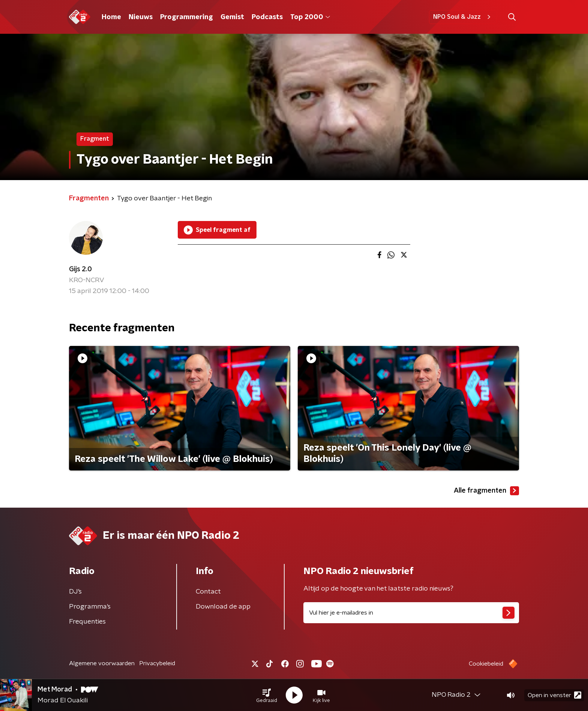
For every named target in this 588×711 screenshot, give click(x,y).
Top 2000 (310, 17)
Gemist (232, 17)
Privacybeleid (157, 663)
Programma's (90, 607)
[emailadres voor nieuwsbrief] (411, 613)
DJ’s (75, 592)
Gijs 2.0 (80, 269)
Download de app (223, 607)
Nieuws (141, 17)
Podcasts (267, 17)
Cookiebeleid (486, 664)
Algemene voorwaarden (102, 663)
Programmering (187, 17)
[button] (267, 695)
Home (111, 17)
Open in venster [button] (554, 695)
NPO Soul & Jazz (463, 17)
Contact (208, 592)
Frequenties (87, 622)
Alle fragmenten (486, 491)
